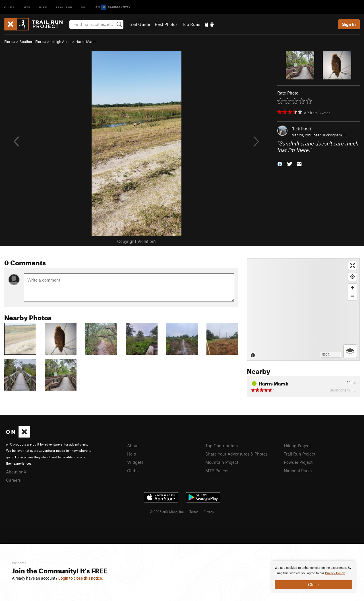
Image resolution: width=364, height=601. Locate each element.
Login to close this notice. (81, 578)
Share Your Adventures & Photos (236, 454)
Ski (84, 7)
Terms (194, 512)
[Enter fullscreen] (352, 265)
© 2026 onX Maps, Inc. (167, 512)
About (133, 446)
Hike (43, 7)
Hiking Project (297, 446)
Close (313, 584)
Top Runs (191, 24)
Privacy (209, 512)
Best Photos (166, 24)
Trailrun (64, 7)
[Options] (350, 351)
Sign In (349, 24)
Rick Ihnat (301, 129)
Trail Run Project (300, 454)
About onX (16, 472)
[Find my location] (352, 277)
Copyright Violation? (137, 241)
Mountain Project (222, 462)
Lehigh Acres (61, 42)
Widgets (135, 462)
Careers (13, 480)
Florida (10, 42)
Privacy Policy (335, 573)
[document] (313, 577)
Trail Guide (139, 24)
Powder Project (298, 462)
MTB (27, 7)
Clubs (133, 471)
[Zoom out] (352, 296)
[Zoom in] (352, 288)
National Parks (298, 471)
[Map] (303, 309)
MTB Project (217, 471)
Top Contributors (222, 446)
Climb (10, 7)
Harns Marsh (86, 42)
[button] (280, 163)
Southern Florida (33, 42)
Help (132, 454)
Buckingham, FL (335, 135)
